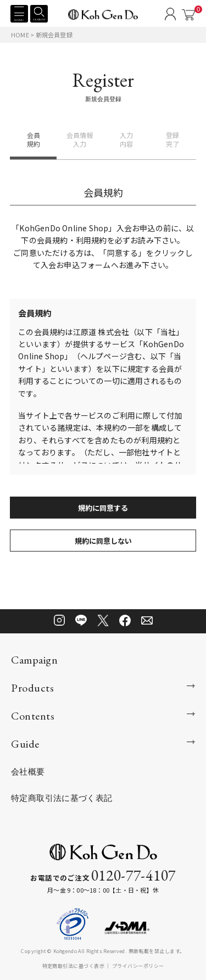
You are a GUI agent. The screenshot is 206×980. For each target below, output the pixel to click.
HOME (20, 35)
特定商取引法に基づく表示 (73, 966)
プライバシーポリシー (138, 966)
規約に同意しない (103, 541)
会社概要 (28, 772)
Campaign (34, 660)
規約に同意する (103, 508)
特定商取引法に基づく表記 (62, 798)
